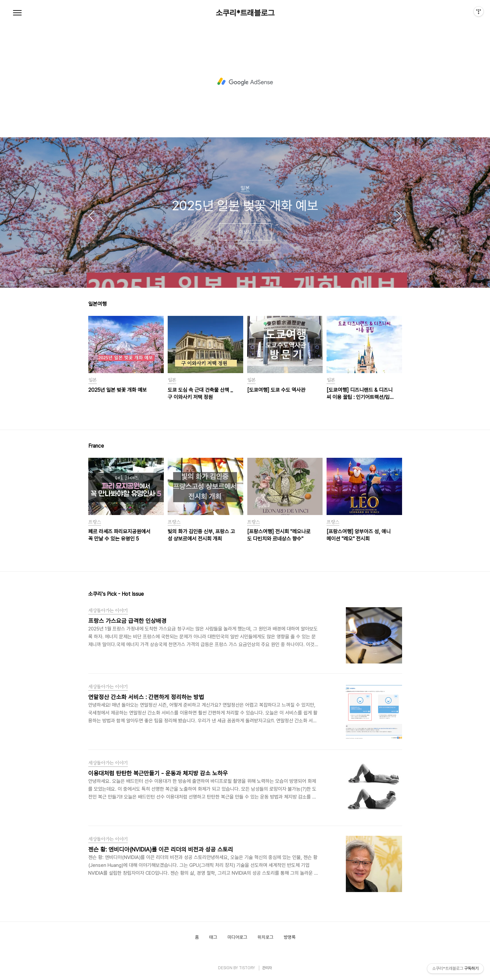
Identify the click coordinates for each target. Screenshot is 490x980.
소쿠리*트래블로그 (245, 13)
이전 (91, 216)
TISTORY (247, 968)
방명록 (290, 937)
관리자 (267, 968)
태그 (213, 937)
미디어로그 (237, 937)
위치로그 (265, 937)
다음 (399, 216)
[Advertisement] (245, 82)
